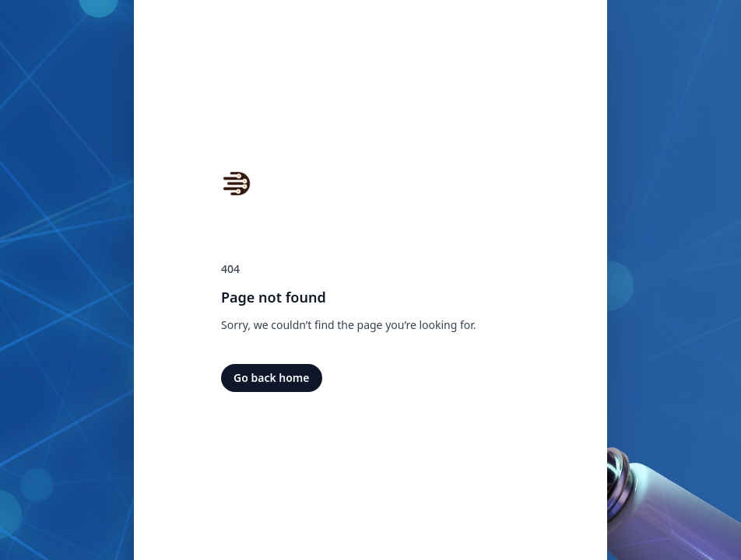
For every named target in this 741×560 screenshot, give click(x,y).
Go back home (272, 378)
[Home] (237, 184)
